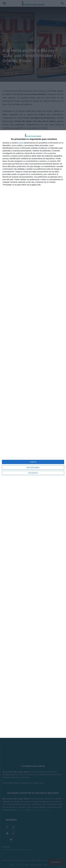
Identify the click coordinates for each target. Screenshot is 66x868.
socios (21, 143)
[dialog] (33, 434)
